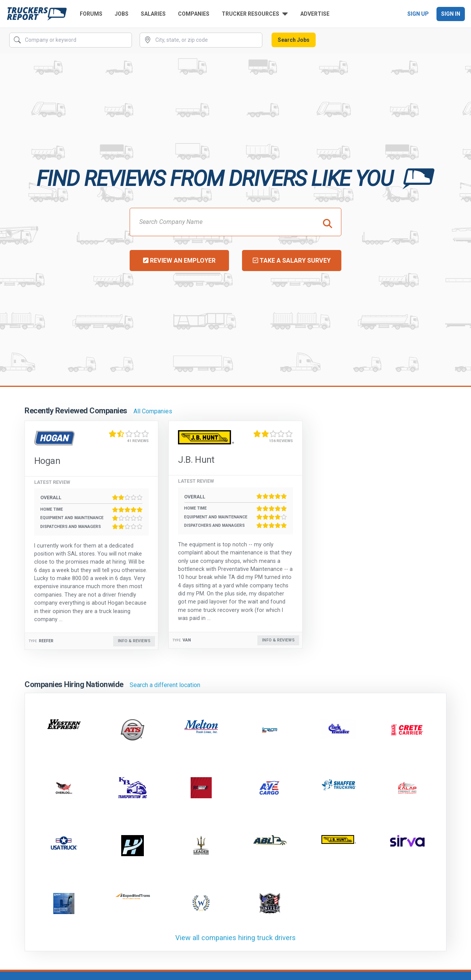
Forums (91, 14)
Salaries (153, 14)
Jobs (122, 14)
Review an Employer (179, 261)
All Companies (153, 411)
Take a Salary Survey (292, 261)
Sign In (451, 14)
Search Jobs (294, 40)
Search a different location (165, 685)
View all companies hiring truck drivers (235, 938)
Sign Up (418, 14)
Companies (194, 14)
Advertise (315, 14)
